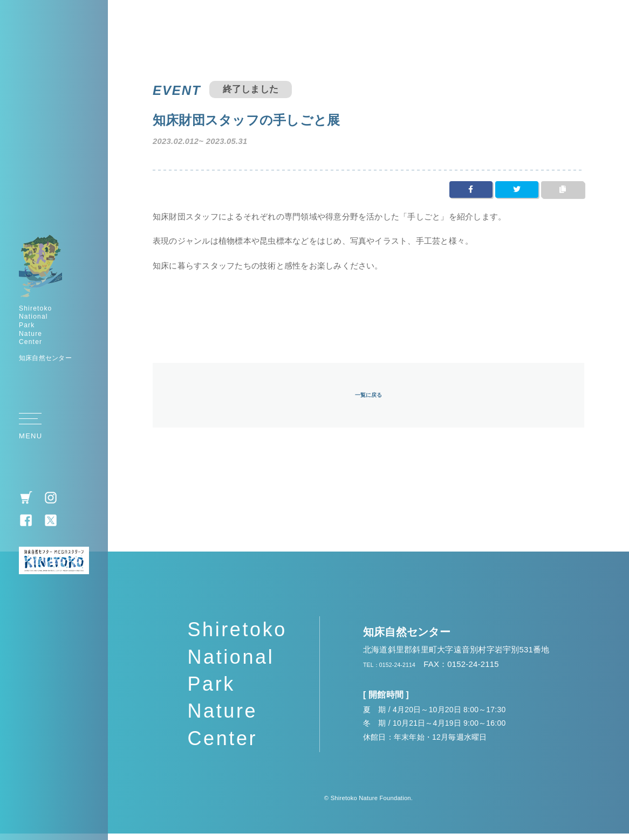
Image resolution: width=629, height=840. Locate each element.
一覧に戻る (368, 399)
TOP (604, 423)
